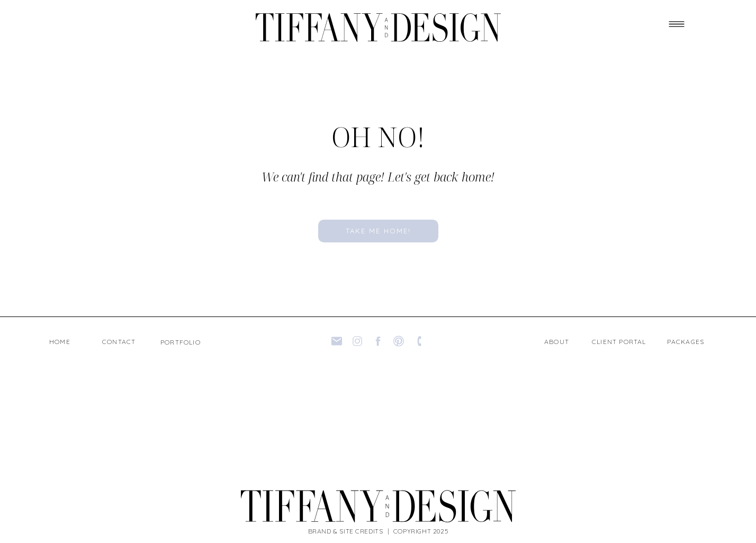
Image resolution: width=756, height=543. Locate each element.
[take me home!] (378, 231)
